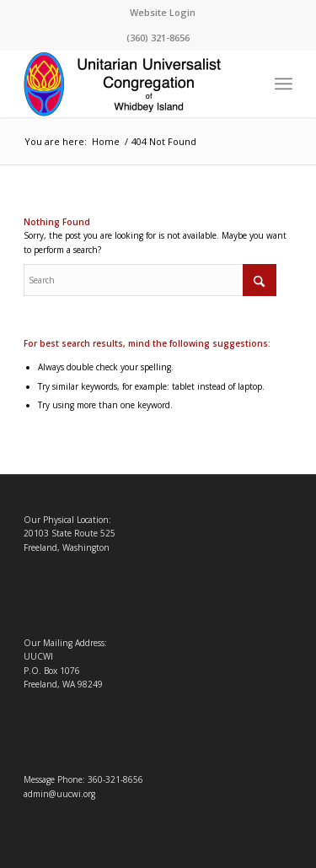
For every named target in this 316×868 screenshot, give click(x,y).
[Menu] (284, 84)
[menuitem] (163, 13)
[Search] (150, 280)
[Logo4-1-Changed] (131, 84)
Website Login (163, 12)
